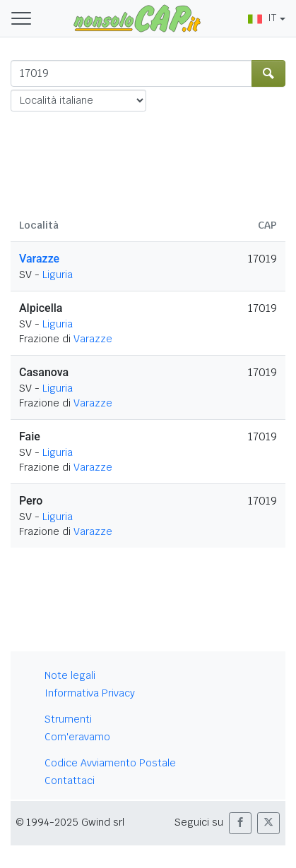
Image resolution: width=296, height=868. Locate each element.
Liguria (58, 275)
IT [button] (262, 18)
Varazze (39, 259)
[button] (240, 823)
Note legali (70, 675)
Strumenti (68, 719)
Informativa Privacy (90, 693)
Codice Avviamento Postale (110, 763)
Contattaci (70, 780)
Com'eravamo (77, 737)
